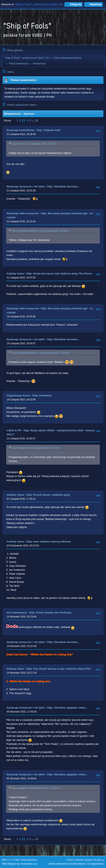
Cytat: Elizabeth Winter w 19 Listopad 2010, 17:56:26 (40, 353)
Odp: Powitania (42, 395)
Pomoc (70, 860)
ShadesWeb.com (29, 864)
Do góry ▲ (99, 860)
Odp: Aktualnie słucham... (63, 186)
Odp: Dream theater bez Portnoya (50, 613)
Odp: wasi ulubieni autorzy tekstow (49, 542)
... (34, 120)
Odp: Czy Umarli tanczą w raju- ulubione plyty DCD (58, 669)
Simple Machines (29, 860)
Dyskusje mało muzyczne (23, 213)
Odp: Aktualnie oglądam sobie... (67, 708)
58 (37, 120)
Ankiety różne (15, 274)
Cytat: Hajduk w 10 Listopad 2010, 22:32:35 (35, 448)
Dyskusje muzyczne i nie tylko (26, 186)
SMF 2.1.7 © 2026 (11, 860)
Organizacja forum (18, 395)
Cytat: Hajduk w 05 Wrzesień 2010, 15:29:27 (36, 788)
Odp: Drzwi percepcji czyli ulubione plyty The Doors (59, 274)
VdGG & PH (14, 430)
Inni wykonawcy (17, 613)
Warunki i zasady (84, 860)
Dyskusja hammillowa (20, 130)
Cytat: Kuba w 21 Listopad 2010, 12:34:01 (34, 144)
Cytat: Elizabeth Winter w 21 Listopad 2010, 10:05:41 (40, 231)
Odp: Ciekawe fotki (49, 130)
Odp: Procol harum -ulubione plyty (48, 495)
